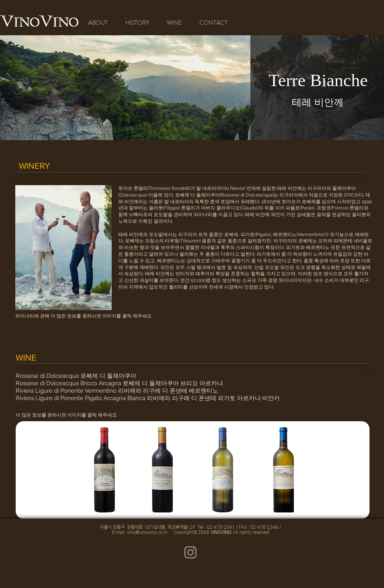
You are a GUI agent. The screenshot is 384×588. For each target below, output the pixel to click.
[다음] (371, 88)
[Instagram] (190, 552)
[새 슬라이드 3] (203, 130)
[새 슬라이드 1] (182, 130)
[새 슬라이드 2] (193, 130)
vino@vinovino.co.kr (147, 532)
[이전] (13, 88)
